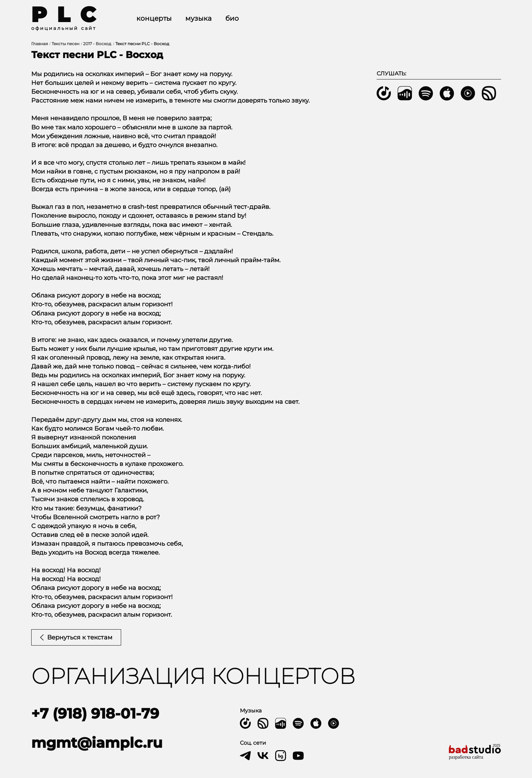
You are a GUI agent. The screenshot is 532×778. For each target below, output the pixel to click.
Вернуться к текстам (76, 637)
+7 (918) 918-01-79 (95, 713)
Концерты (154, 18)
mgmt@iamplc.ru (97, 743)
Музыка (198, 18)
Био (232, 18)
